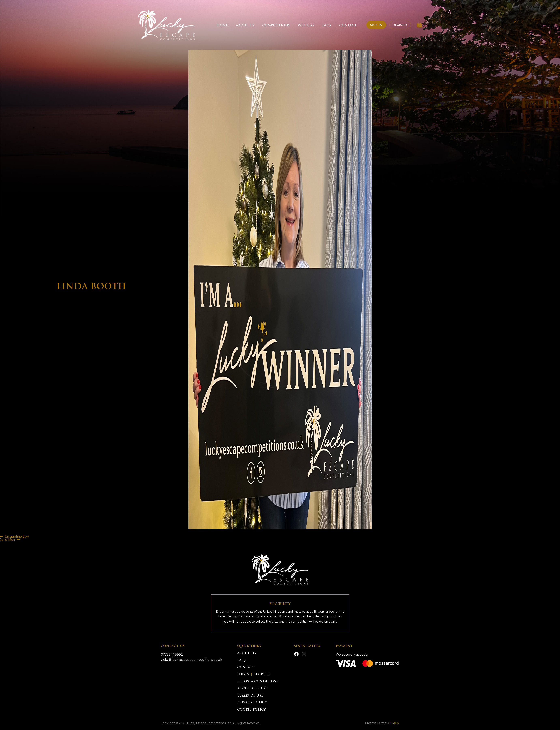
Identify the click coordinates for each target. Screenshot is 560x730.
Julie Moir (8, 539)
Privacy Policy (252, 703)
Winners (306, 26)
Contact (348, 26)
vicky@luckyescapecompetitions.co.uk (191, 660)
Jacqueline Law (17, 536)
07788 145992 (172, 654)
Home (222, 26)
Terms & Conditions (258, 682)
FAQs (327, 26)
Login (243, 675)
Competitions (276, 26)
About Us (245, 26)
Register (400, 25)
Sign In (376, 25)
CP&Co (394, 723)
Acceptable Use (252, 689)
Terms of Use (250, 696)
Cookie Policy (252, 710)
